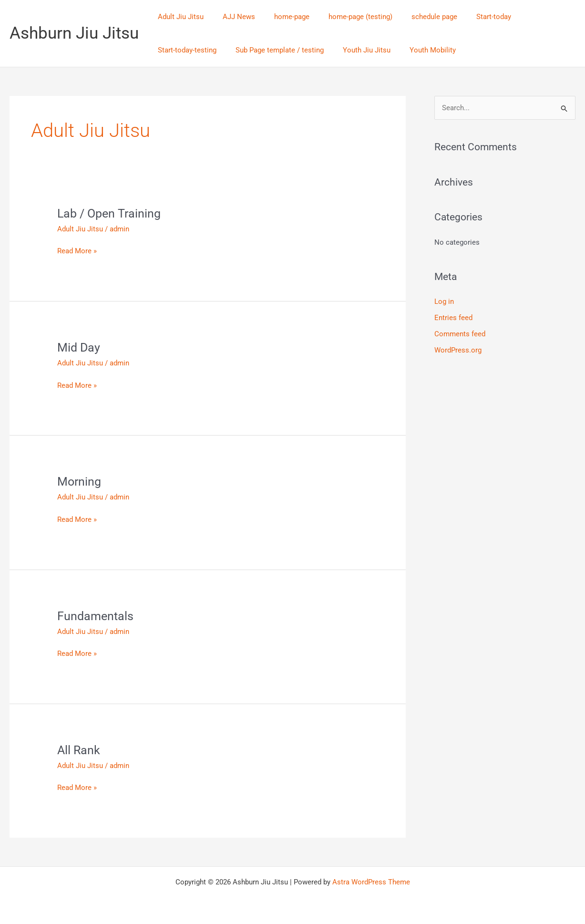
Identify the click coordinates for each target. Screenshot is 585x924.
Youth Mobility (343, 50)
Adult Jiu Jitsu (178, 17)
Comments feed (460, 334)
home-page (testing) (344, 17)
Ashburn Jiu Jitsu (74, 33)
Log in (444, 302)
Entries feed (453, 318)
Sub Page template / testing (200, 50)
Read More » (77, 250)
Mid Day (79, 347)
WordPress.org (458, 350)
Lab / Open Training (111, 213)
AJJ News (232, 17)
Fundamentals (96, 616)
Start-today (467, 17)
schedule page (413, 17)
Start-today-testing (529, 17)
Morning (80, 481)
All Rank (79, 750)
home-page (280, 17)
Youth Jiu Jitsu (282, 50)
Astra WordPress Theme (371, 882)
